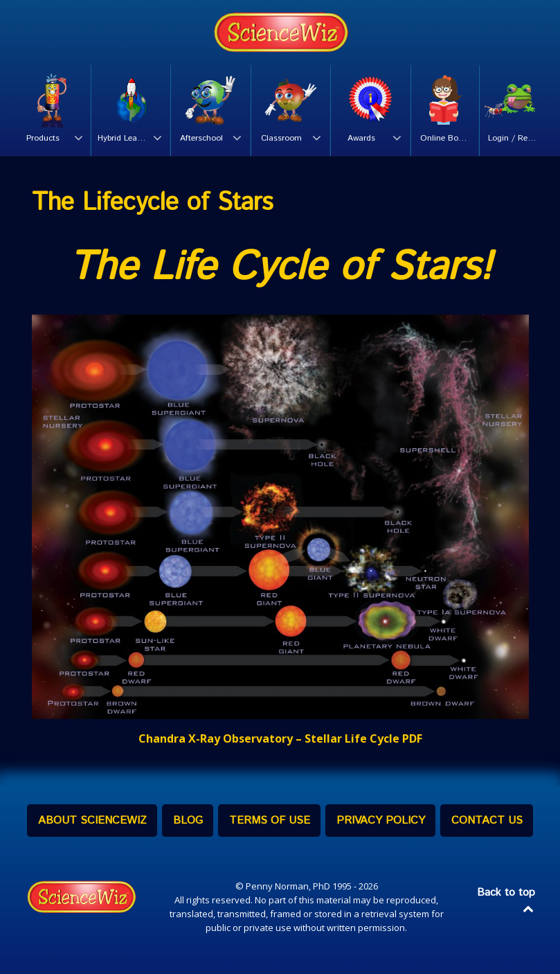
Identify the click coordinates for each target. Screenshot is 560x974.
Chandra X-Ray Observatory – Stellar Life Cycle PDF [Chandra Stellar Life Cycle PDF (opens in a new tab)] (280, 738)
